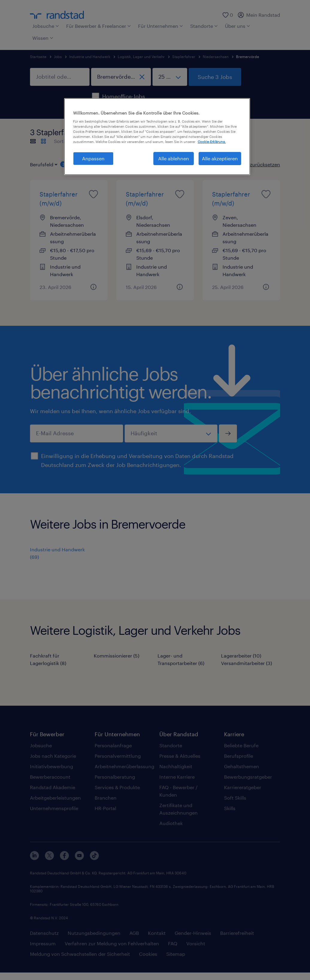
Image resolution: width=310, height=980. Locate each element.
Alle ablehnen (174, 158)
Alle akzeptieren (220, 158)
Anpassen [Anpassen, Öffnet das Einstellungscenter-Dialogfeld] (93, 158)
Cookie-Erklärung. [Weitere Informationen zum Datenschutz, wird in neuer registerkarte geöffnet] (212, 142)
